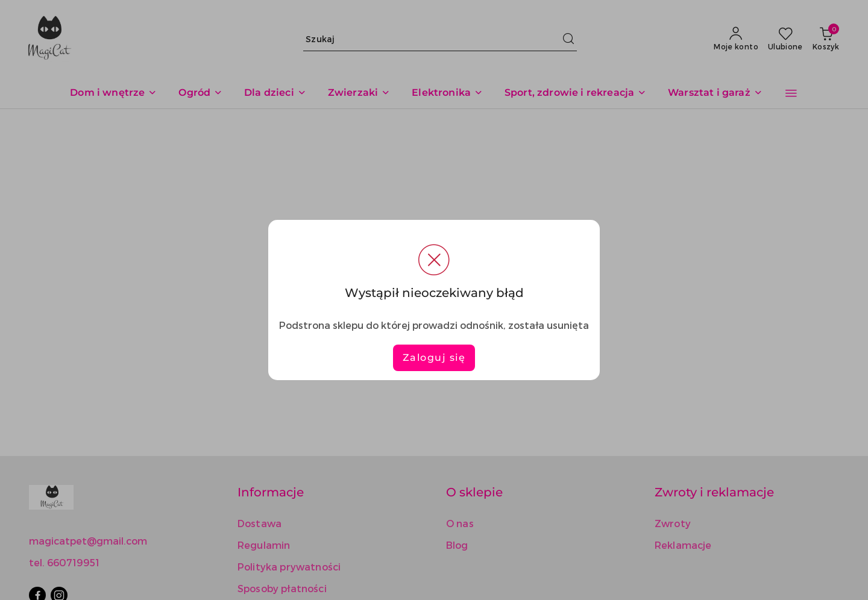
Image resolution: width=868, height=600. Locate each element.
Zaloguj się (434, 358)
